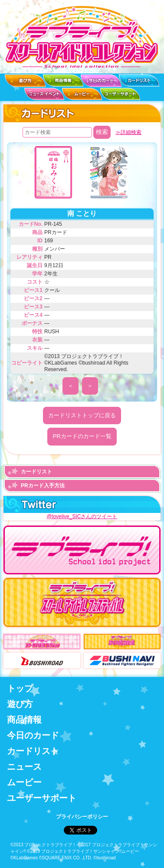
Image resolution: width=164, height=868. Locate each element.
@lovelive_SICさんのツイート (82, 516)
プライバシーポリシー (82, 817)
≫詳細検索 (128, 132)
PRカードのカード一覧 (82, 436)
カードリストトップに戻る (82, 415)
